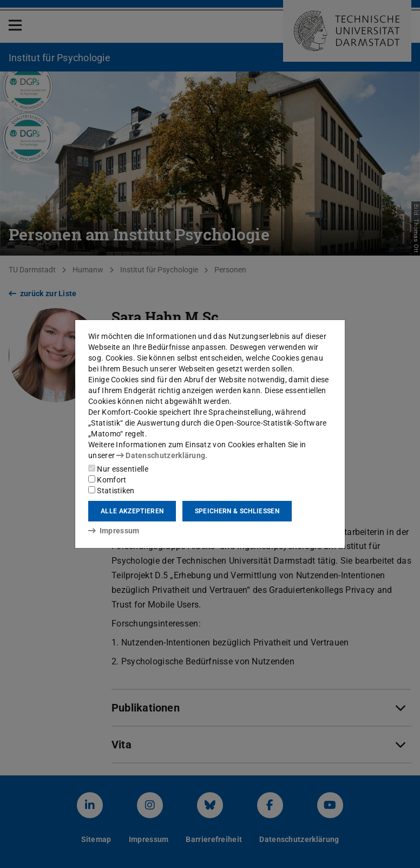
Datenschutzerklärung (161, 455)
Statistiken (111, 491)
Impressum (114, 531)
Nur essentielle (118, 469)
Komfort (107, 480)
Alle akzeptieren (132, 511)
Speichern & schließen (237, 511)
